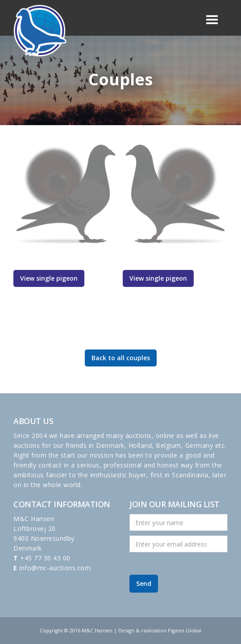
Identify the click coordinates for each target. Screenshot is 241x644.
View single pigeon (49, 278)
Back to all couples (121, 358)
